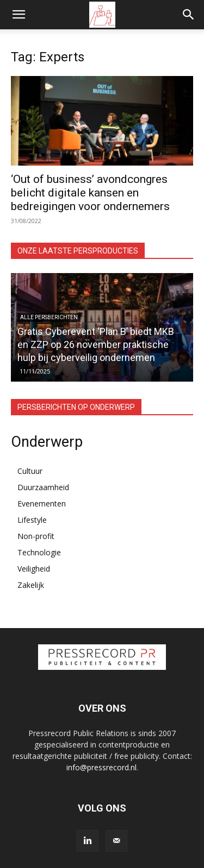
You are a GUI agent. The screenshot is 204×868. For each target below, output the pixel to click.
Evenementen (42, 503)
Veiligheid (34, 569)
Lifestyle (32, 520)
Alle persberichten (49, 317)
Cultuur (30, 471)
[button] (18, 15)
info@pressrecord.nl (101, 767)
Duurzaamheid (43, 487)
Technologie (39, 552)
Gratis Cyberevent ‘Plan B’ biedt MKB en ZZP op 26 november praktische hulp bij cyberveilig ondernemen (96, 344)
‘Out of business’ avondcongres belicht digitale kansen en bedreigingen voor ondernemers (90, 193)
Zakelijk (31, 585)
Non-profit (36, 536)
